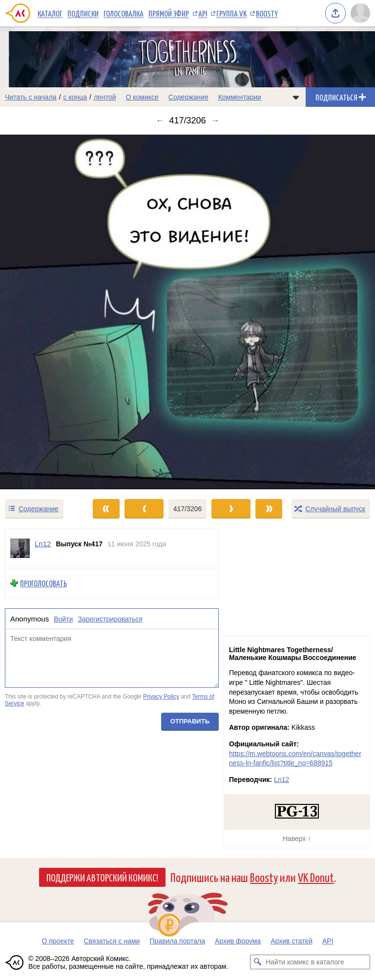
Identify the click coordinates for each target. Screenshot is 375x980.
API (203, 13)
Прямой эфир (169, 13)
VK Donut (316, 877)
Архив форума (238, 941)
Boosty (267, 13)
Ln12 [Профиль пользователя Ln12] (43, 544)
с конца (75, 97)
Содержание (188, 97)
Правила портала (177, 941)
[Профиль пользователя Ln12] (20, 548)
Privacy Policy (161, 697)
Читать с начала (31, 97)
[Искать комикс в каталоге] (257, 962)
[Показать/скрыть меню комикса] (296, 97)
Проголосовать (43, 583)
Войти (63, 619)
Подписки (83, 13)
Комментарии (240, 97)
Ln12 (281, 780)
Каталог (50, 13)
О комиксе (142, 97)
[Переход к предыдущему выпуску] (47, 312)
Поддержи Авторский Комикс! (102, 877)
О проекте (58, 941)
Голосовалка (124, 13)
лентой (105, 97)
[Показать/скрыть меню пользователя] (360, 13)
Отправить (190, 722)
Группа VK (231, 13)
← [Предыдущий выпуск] (160, 120)
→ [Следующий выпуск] (215, 120)
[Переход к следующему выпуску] (187, 312)
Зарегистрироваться (110, 619)
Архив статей (292, 941)
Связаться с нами (112, 941)
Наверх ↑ (297, 839)
